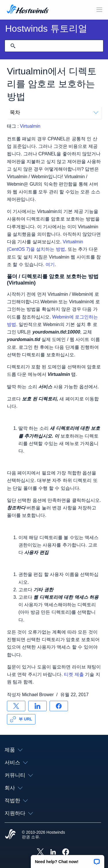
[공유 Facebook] (59, 706)
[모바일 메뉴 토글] (99, 10)
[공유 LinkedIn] (37, 706)
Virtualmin (30, 126)
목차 (54, 112)
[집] (28, 10)
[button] (68, 860)
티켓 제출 (74, 674)
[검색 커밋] (13, 46)
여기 (50, 264)
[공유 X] (16, 706)
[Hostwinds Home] (10, 835)
